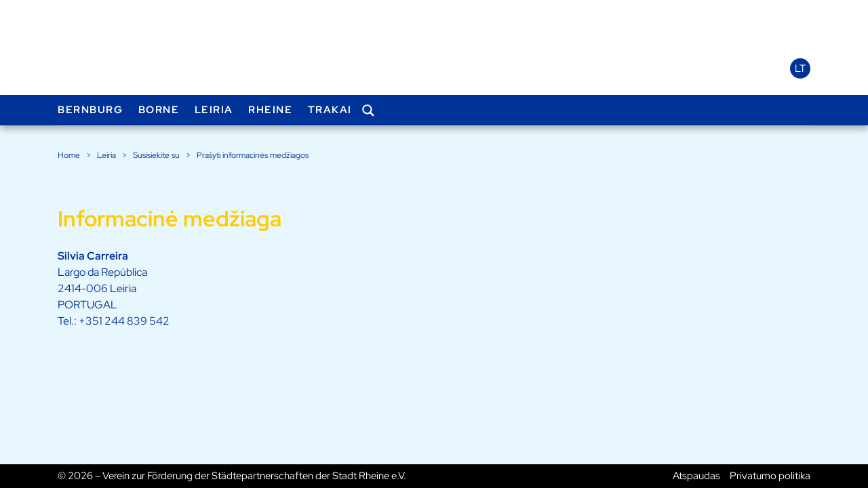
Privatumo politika (770, 476)
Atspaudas (696, 476)
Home (69, 155)
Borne (159, 110)
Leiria (214, 110)
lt (800, 68)
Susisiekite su (156, 155)
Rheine (270, 110)
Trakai (330, 110)
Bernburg (90, 110)
